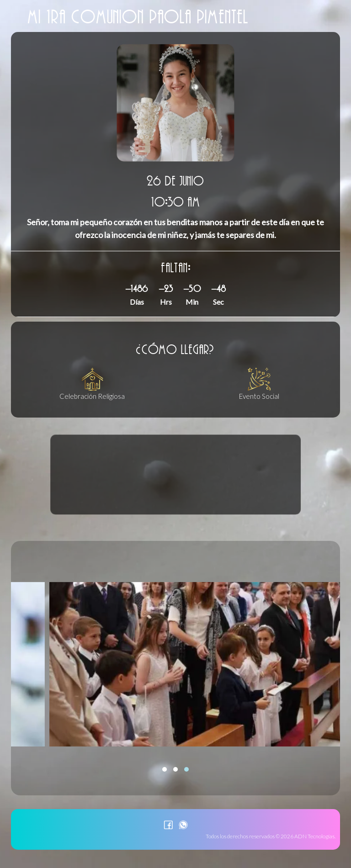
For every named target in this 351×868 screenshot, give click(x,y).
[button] (165, 769)
